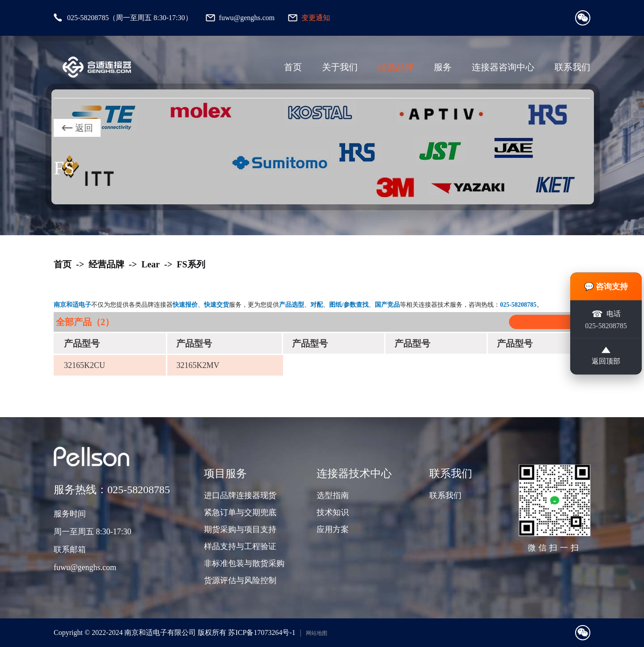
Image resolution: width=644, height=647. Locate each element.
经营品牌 (396, 67)
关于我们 (340, 67)
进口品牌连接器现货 (240, 495)
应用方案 (333, 529)
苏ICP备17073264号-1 (262, 632)
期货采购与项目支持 (240, 529)
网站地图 (317, 633)
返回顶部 (606, 356)
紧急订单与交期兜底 (240, 512)
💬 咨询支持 (606, 286)
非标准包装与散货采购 (244, 563)
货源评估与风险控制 (240, 580)
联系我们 (572, 67)
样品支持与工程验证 (240, 546)
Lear (150, 264)
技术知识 (333, 512)
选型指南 (333, 495)
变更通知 (316, 18)
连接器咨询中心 (503, 67)
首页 (293, 67)
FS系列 (191, 264)
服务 (443, 67)
